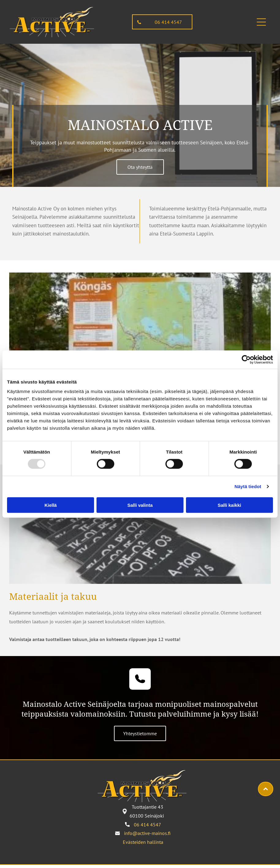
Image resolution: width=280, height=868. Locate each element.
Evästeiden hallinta (143, 842)
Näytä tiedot (248, 486)
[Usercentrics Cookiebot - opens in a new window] (246, 360)
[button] (261, 22)
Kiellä (51, 505)
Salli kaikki (229, 505)
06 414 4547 (148, 825)
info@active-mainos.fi (147, 833)
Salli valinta (140, 505)
